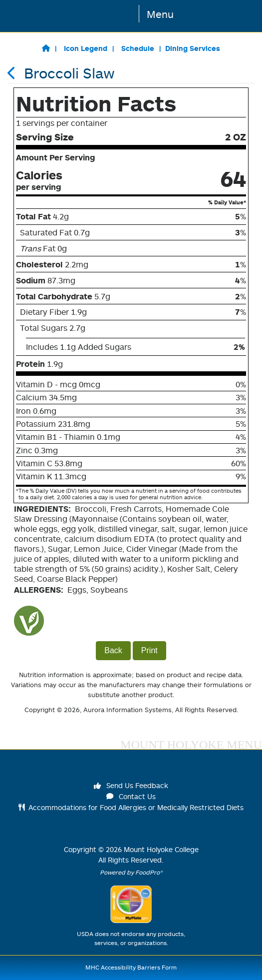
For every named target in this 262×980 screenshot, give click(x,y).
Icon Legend (86, 48)
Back (113, 650)
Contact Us (131, 796)
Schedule (138, 48)
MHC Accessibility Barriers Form (131, 967)
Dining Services (193, 48)
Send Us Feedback (131, 785)
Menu (160, 14)
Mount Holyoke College (161, 849)
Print (149, 650)
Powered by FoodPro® (131, 872)
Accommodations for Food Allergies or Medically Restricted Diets (131, 807)
